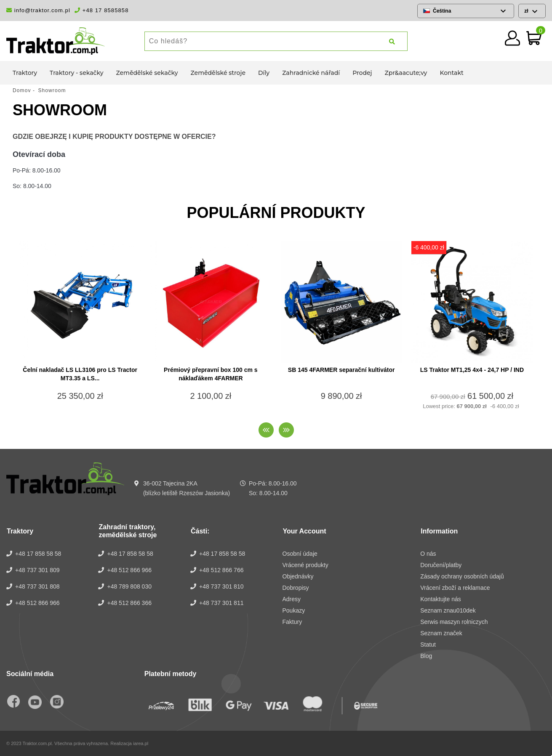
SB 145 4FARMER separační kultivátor (341, 370)
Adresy (292, 599)
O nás (428, 554)
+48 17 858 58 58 (38, 554)
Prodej (362, 73)
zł (527, 11)
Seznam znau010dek (448, 610)
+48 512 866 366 (129, 603)
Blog (426, 656)
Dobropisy (296, 588)
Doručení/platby (441, 565)
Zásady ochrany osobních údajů (462, 576)
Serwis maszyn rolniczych (454, 622)
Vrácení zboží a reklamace (455, 588)
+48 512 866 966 (37, 603)
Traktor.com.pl (37, 743)
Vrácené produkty (305, 565)
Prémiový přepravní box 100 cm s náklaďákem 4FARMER (211, 374)
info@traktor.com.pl (38, 10)
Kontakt (451, 73)
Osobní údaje (300, 554)
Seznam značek (441, 633)
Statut (428, 645)
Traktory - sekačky (76, 73)
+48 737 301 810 (221, 586)
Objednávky (298, 576)
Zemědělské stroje (218, 73)
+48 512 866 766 (221, 570)
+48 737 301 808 (37, 586)
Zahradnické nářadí (311, 73)
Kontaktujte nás (441, 599)
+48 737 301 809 (37, 570)
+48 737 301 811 (221, 603)
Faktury (292, 622)
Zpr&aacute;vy (406, 73)
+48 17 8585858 (102, 10)
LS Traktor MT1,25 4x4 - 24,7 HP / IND (472, 370)
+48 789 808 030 (129, 586)
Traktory (25, 73)
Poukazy (294, 610)
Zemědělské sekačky (147, 73)
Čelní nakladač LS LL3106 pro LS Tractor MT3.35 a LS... (80, 374)
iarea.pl (141, 743)
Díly (264, 73)
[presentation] (266, 430)
